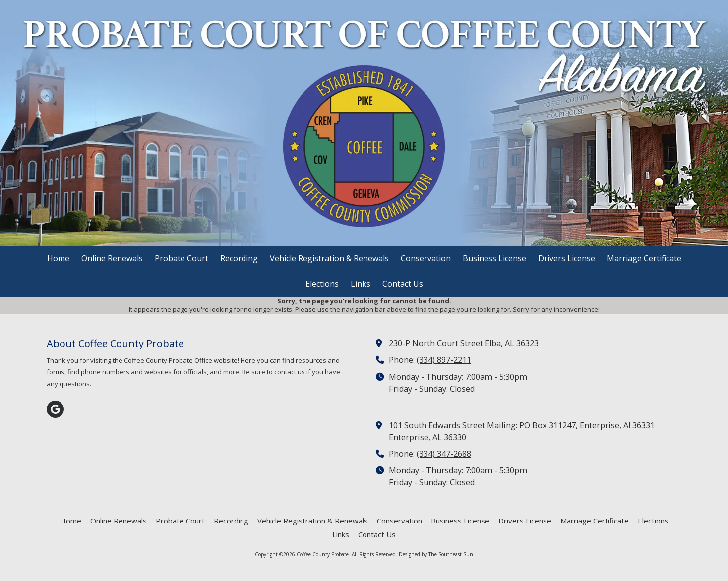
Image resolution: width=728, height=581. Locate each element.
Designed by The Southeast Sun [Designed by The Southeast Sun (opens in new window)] (436, 554)
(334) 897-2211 (444, 360)
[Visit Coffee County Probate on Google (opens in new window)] (55, 409)
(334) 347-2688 (444, 454)
